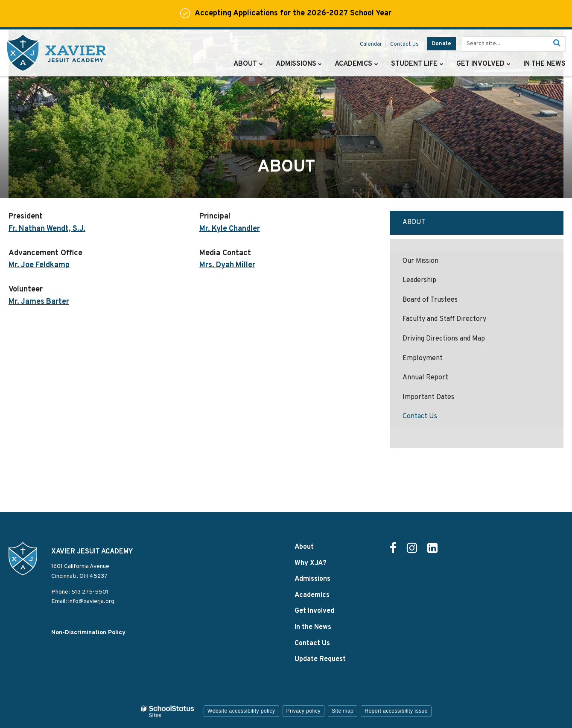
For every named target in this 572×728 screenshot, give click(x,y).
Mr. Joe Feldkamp (39, 265)
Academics (312, 595)
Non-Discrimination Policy (88, 633)
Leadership (419, 280)
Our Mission (420, 261)
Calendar (371, 44)
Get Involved (314, 611)
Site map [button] (343, 711)
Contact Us (404, 44)
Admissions (312, 579)
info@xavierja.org (91, 601)
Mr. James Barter (39, 302)
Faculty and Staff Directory (444, 319)
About (414, 222)
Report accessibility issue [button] (396, 711)
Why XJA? (311, 563)
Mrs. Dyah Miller (228, 265)
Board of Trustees (430, 300)
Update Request (320, 659)
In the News (313, 627)
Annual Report (425, 378)
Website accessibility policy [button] (241, 711)
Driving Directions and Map (444, 339)
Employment (423, 358)
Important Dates (428, 397)
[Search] (557, 44)
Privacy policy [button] (304, 711)
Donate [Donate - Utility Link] (441, 44)
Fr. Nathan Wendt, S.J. (47, 229)
